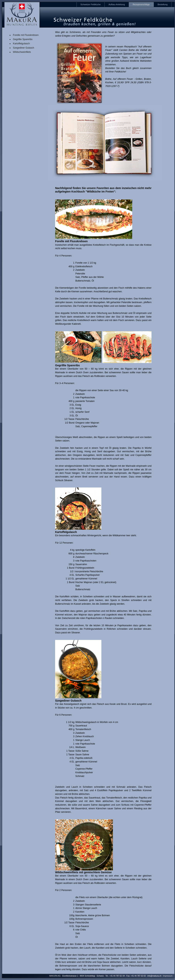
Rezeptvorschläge (141, 4)
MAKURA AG (55, 976)
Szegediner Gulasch (24, 48)
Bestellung (163, 4)
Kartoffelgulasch (21, 44)
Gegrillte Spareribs (23, 39)
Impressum (168, 976)
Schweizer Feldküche (91, 4)
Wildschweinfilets (22, 52)
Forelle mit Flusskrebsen (26, 35)
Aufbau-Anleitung (117, 4)
